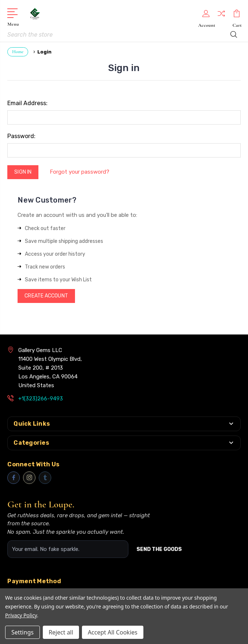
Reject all (61, 632)
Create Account (46, 296)
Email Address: (27, 103)
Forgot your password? (80, 172)
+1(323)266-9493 (41, 399)
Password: (21, 136)
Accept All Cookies (113, 632)
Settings (22, 632)
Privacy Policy (21, 615)
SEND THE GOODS (159, 549)
